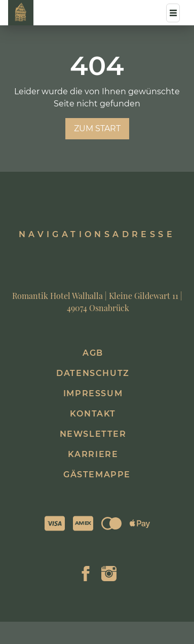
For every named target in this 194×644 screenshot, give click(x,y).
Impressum (93, 393)
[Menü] (173, 13)
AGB (93, 353)
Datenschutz (93, 373)
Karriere (93, 454)
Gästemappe (97, 475)
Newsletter (93, 434)
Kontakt (93, 414)
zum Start (97, 128)
